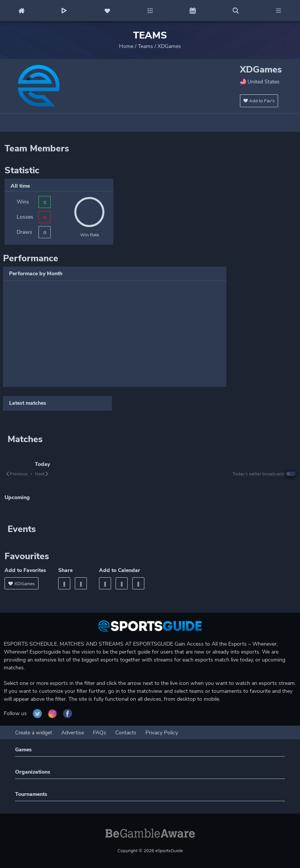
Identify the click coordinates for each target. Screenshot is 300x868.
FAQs (100, 733)
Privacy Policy (162, 733)
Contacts (126, 733)
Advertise (73, 733)
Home (126, 46)
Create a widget (34, 733)
